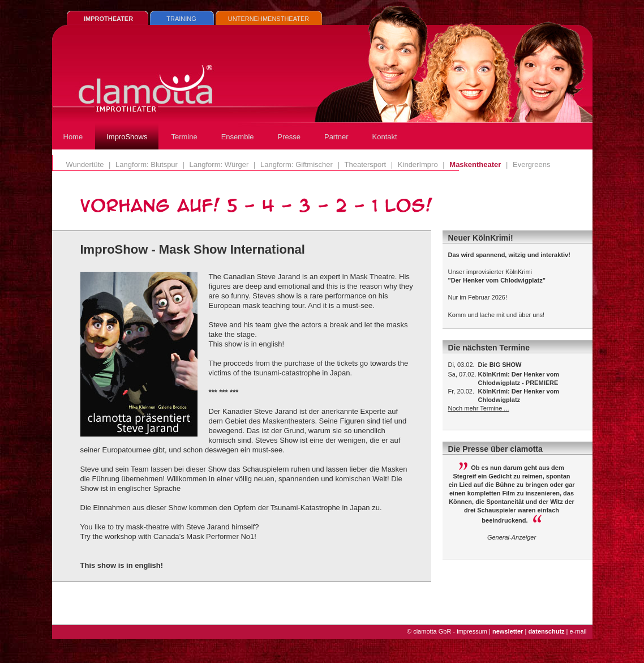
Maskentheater (475, 164)
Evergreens (531, 164)
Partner (336, 137)
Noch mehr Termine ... (479, 408)
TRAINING (181, 19)
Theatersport (366, 164)
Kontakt (385, 137)
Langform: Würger (219, 164)
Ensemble (238, 137)
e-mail (578, 631)
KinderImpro (418, 164)
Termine (184, 137)
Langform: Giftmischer (297, 164)
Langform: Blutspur (147, 164)
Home (73, 137)
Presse (289, 137)
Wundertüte (85, 164)
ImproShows (127, 137)
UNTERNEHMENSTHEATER (269, 19)
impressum (472, 631)
